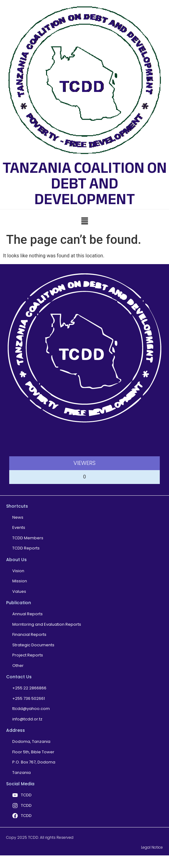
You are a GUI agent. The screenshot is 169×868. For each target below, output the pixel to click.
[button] (84, 221)
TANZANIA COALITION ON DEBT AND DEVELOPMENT (85, 183)
